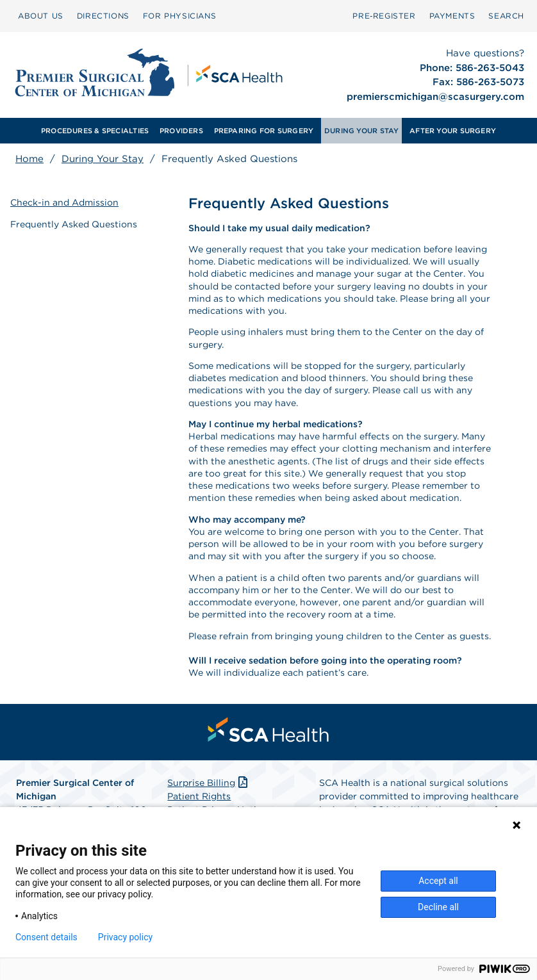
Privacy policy (125, 937)
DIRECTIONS (103, 16)
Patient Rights (199, 796)
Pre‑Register (384, 16)
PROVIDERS (181, 131)
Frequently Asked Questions (74, 224)
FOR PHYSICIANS (179, 16)
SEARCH (506, 16)
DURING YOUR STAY (362, 131)
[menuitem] (41, 16)
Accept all (438, 881)
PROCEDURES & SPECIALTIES (95, 131)
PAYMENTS (452, 16)
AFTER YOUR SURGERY (453, 131)
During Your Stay (103, 159)
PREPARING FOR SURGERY (264, 131)
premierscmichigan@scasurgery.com (435, 97)
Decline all (438, 907)
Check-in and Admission (64, 202)
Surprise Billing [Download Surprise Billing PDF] (209, 783)
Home (29, 159)
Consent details (46, 937)
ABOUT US (41, 16)
